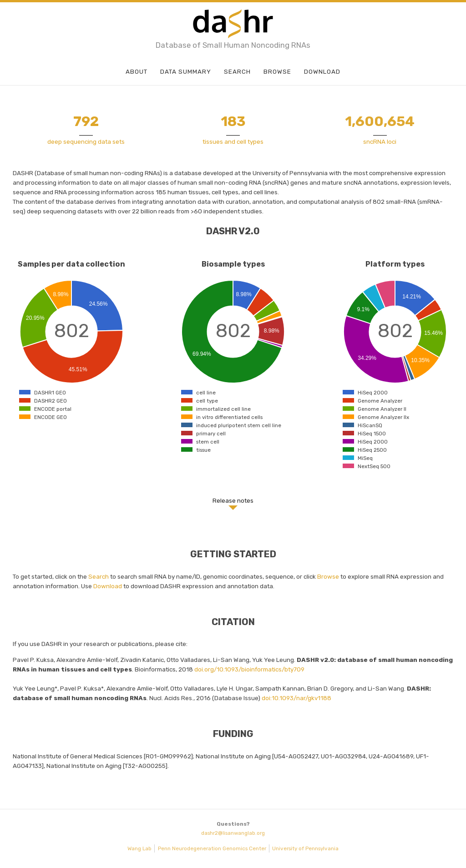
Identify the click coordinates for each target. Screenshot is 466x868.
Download (322, 71)
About (137, 71)
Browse (277, 71)
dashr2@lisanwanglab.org (233, 833)
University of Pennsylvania (305, 848)
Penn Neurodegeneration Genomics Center (212, 848)
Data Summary (186, 71)
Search (237, 71)
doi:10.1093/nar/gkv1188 (296, 698)
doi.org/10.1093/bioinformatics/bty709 (249, 669)
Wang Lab (139, 848)
